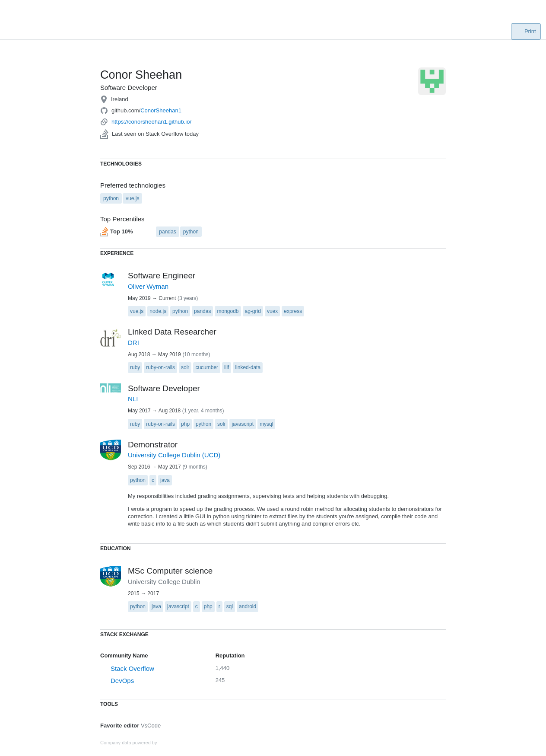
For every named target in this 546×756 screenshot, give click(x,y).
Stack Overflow (132, 668)
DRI (133, 343)
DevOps (122, 681)
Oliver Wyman (148, 286)
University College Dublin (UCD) (174, 455)
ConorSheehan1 (161, 110)
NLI (133, 399)
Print (526, 31)
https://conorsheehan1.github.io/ (151, 122)
